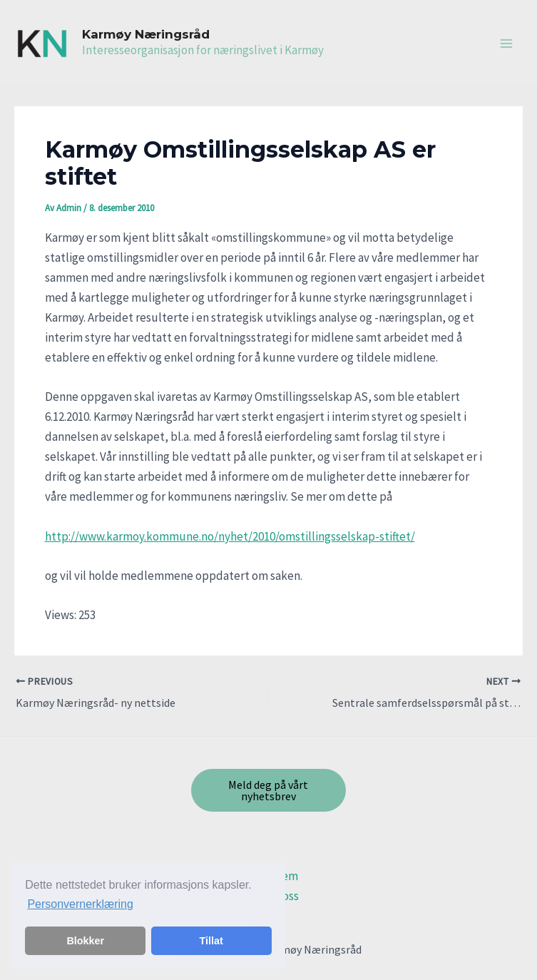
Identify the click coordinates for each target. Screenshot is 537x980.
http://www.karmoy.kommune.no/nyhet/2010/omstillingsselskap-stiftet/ (230, 536)
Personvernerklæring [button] (80, 904)
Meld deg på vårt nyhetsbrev (268, 790)
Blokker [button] (85, 941)
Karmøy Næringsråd (146, 34)
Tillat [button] (211, 941)
